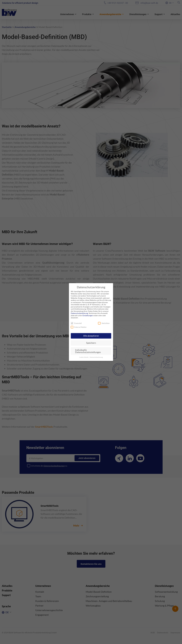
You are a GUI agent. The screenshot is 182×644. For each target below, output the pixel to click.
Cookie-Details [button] (84, 357)
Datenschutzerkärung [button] (96, 357)
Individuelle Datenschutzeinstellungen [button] (88, 351)
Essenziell (76, 323)
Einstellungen (88, 315)
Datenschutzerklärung (79, 313)
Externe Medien (79, 327)
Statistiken (104, 323)
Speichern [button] (91, 343)
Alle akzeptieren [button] (91, 336)
